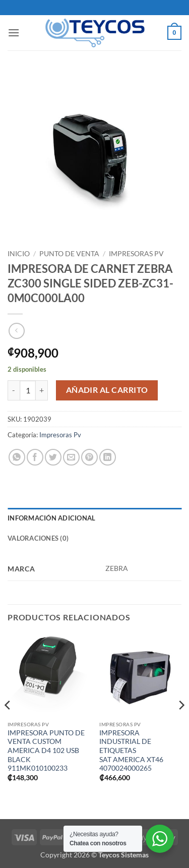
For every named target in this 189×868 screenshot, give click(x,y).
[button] (14, 33)
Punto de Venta (69, 254)
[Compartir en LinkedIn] (108, 457)
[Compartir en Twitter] (53, 457)
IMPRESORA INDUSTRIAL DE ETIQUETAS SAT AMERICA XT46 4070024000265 (131, 751)
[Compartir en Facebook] (35, 457)
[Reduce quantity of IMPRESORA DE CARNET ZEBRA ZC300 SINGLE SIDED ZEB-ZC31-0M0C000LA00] (14, 390)
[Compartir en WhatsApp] (17, 457)
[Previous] (8, 725)
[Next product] (16, 331)
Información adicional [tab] (51, 518)
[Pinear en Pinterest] (89, 457)
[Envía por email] (71, 457)
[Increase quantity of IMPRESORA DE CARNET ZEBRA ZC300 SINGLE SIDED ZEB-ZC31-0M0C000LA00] (42, 390)
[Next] (181, 725)
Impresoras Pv (136, 254)
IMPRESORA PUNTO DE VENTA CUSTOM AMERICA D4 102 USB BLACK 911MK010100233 (46, 751)
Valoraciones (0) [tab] (38, 538)
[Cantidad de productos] (28, 390)
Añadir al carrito (107, 390)
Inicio (19, 254)
